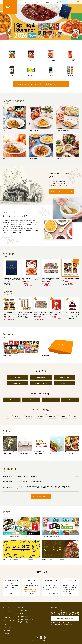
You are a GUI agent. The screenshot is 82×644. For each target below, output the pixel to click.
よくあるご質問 (23, 611)
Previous (3, 20)
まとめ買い (29, 416)
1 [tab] (30, 42)
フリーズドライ (71, 2)
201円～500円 (41, 377)
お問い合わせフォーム (63, 618)
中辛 (31, 400)
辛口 (51, 400)
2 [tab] (36, 42)
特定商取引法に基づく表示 (26, 619)
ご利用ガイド (22, 613)
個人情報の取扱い (23, 622)
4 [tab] (46, 42)
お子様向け (40, 416)
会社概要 (21, 608)
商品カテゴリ (6, 608)
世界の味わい (64, 416)
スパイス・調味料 (56, 2)
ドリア (74, 416)
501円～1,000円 (65, 377)
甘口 (12, 400)
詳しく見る (13, 594)
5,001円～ (65, 383)
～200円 (17, 377)
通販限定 (6, 634)
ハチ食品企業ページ (24, 616)
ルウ (64, 2)
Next (79, 20)
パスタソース (37, 2)
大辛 (70, 400)
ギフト (8, 416)
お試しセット (18, 416)
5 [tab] (52, 42)
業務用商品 (7, 631)
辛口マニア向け (52, 416)
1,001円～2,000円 (18, 383)
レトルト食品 (46, 2)
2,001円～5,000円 (41, 383)
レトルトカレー (28, 2)
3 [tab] (41, 42)
